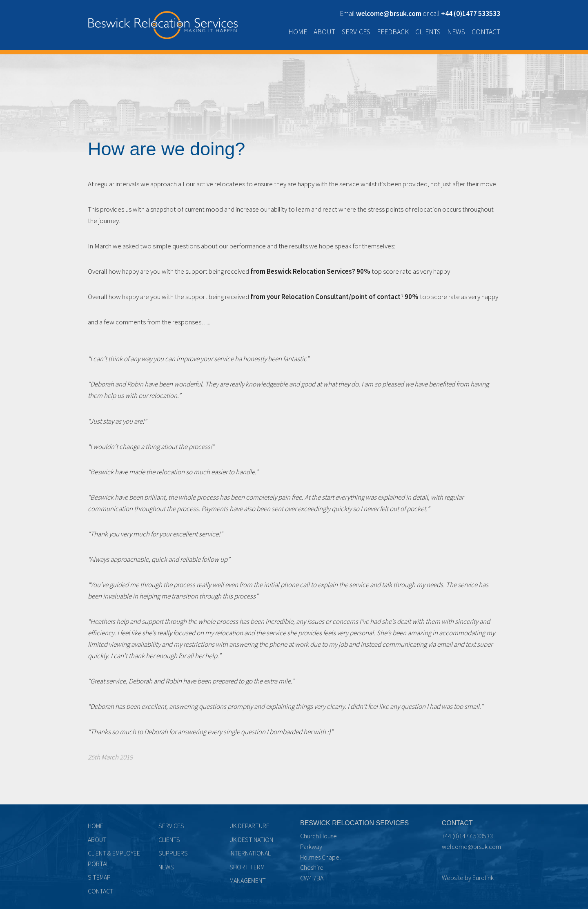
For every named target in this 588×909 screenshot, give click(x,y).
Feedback (393, 32)
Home (298, 32)
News (456, 32)
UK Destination (251, 840)
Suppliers (173, 853)
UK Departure (249, 826)
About (324, 32)
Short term (247, 867)
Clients (428, 32)
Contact (486, 32)
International (250, 853)
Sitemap (99, 877)
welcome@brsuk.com (471, 846)
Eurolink (483, 878)
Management (248, 880)
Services (356, 32)
